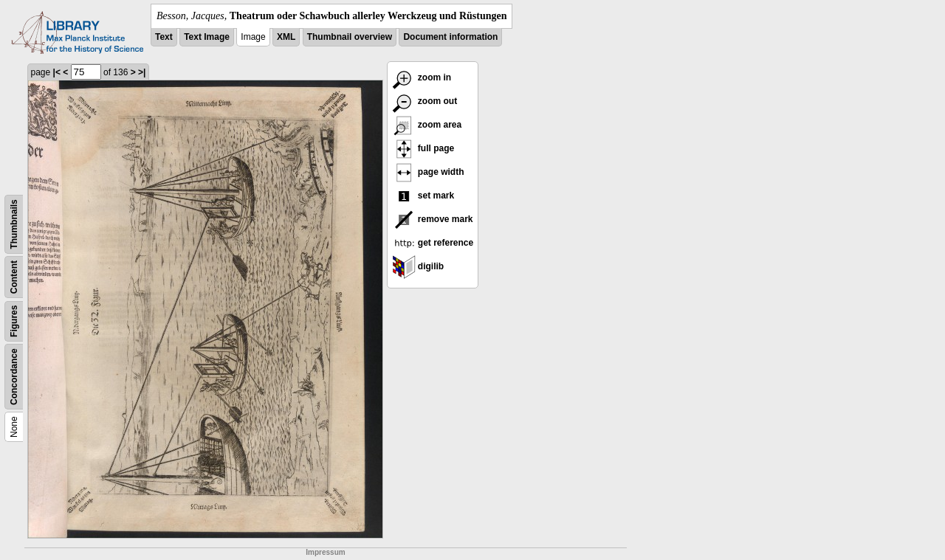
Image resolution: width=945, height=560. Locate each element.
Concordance (14, 377)
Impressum (325, 552)
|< (57, 72)
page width (428, 172)
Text (164, 37)
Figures (14, 321)
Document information (450, 37)
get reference (433, 243)
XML (286, 37)
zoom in (422, 77)
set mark (423, 196)
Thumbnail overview (350, 37)
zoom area (427, 125)
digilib (418, 266)
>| (142, 72)
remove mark (433, 219)
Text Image (207, 37)
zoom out (425, 101)
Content (14, 277)
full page (423, 148)
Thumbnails (14, 224)
